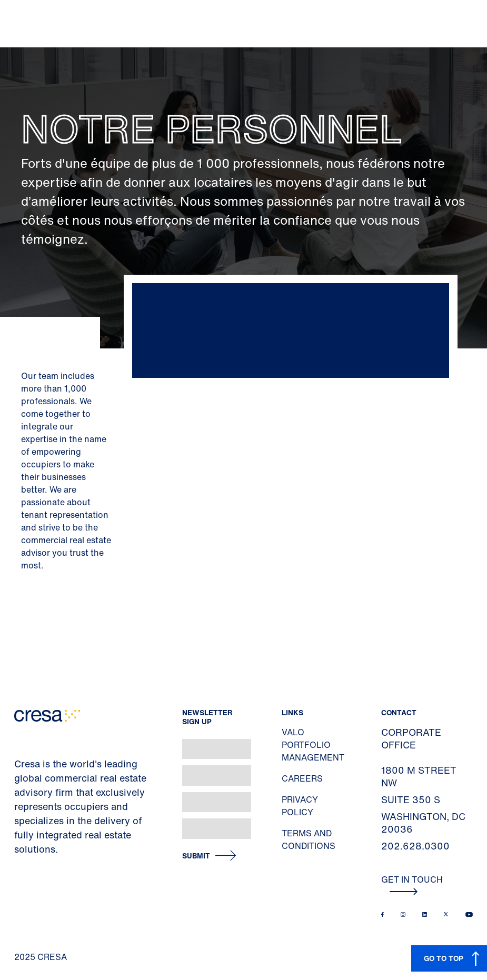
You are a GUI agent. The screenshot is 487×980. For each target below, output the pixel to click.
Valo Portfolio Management (313, 745)
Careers (302, 778)
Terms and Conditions (309, 839)
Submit (196, 856)
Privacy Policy (300, 806)
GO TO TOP (444, 958)
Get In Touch (412, 884)
